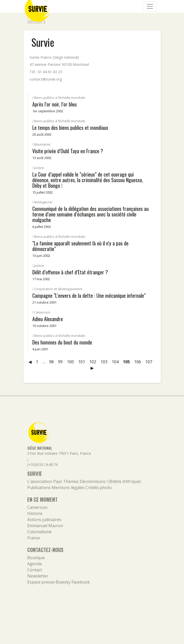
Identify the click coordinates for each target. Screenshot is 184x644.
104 (115, 362)
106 (138, 362)
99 (60, 362)
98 (51, 362)
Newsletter (38, 576)
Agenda (34, 564)
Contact (35, 570)
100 (70, 362)
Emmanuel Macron (45, 526)
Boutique (36, 558)
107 (149, 362)
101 (82, 362)
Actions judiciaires (44, 520)
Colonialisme (39, 532)
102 (93, 362)
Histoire (35, 513)
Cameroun (37, 507)
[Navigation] (150, 6)
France (34, 538)
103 (104, 362)
